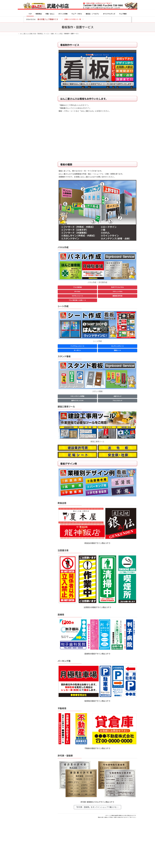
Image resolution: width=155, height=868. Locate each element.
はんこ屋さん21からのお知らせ (35, 56)
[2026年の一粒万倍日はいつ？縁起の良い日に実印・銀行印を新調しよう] (22, 226)
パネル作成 (92, 282)
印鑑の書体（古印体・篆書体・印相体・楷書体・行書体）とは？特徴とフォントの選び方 (34, 83)
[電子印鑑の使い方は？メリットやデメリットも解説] (22, 183)
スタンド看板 (97, 391)
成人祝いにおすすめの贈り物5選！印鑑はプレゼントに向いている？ (39, 212)
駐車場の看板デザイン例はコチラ (97, 701)
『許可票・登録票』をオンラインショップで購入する (97, 807)
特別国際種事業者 (34, 154)
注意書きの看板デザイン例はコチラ (97, 607)
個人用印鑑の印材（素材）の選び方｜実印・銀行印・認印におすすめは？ (39, 168)
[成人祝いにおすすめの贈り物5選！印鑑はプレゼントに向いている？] (22, 212)
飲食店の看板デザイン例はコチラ (97, 543)
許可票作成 (103, 282)
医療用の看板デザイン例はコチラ (97, 654)
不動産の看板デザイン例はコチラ (97, 748)
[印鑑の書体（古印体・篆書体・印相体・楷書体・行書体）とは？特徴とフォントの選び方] (22, 195)
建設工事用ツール (97, 441)
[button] (73, 19)
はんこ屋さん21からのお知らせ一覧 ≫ (35, 91)
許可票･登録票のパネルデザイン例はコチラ (97, 802)
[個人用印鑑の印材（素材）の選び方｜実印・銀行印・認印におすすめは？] (22, 169)
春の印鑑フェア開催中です (48, 19)
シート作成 (97, 341)
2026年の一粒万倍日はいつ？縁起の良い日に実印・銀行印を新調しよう (39, 226)
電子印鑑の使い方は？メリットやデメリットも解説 (39, 181)
